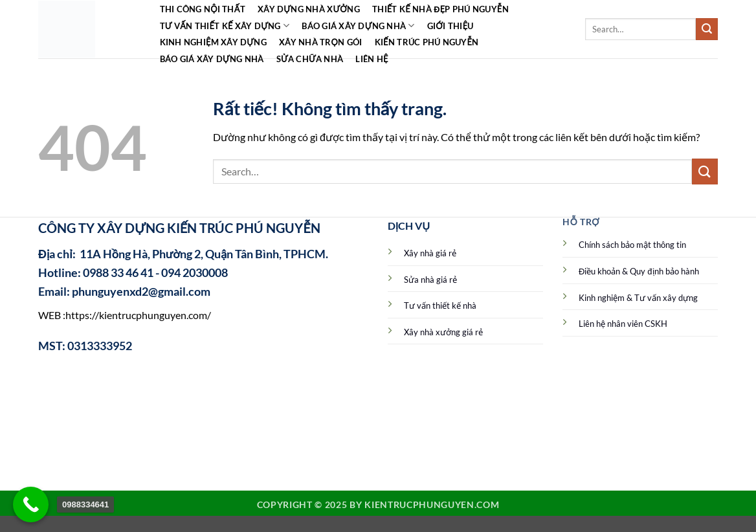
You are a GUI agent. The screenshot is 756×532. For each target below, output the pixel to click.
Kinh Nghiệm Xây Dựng (213, 42)
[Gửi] (707, 29)
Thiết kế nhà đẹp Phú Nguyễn (440, 9)
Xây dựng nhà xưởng (309, 9)
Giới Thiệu (450, 26)
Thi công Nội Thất (203, 9)
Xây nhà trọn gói (320, 42)
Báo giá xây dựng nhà (358, 26)
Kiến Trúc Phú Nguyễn (427, 42)
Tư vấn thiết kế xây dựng (225, 26)
